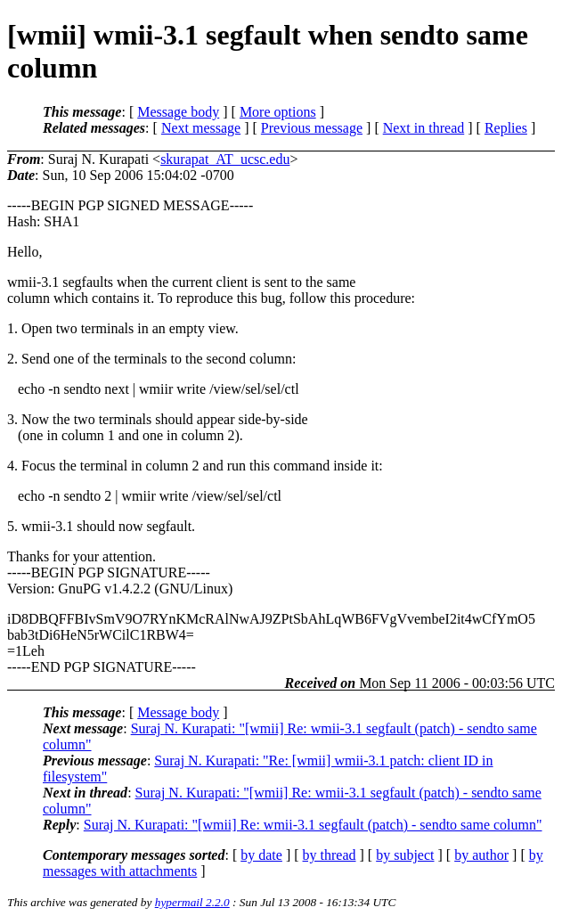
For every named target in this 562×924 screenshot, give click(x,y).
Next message (201, 128)
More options (278, 112)
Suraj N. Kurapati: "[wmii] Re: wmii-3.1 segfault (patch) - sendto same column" (313, 825)
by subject (405, 855)
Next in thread (424, 128)
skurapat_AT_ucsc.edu (225, 159)
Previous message (312, 128)
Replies (506, 128)
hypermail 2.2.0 (192, 902)
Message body (178, 112)
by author (481, 855)
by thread (330, 855)
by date (261, 855)
